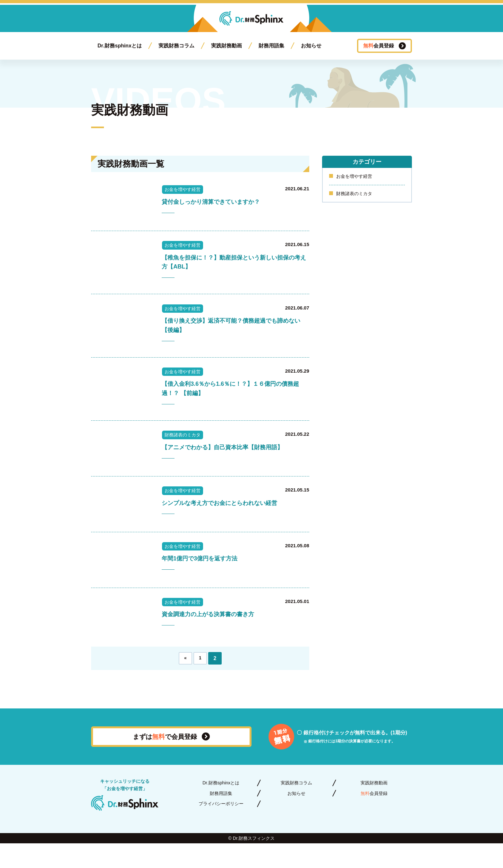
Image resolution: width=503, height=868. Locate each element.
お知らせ (311, 46)
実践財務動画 (226, 46)
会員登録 (379, 46)
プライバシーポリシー (221, 828)
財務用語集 (271, 46)
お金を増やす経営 (357, 177)
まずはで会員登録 (165, 761)
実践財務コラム (176, 46)
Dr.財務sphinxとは (120, 46)
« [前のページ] (186, 683)
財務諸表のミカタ (357, 195)
